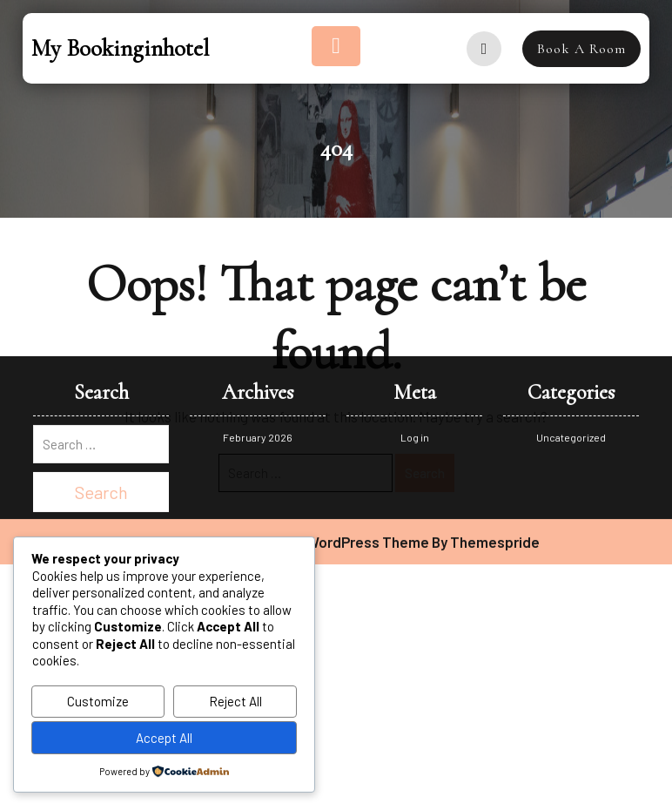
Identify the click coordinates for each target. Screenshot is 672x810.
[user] (484, 49)
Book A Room (581, 49)
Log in (415, 295)
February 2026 (258, 295)
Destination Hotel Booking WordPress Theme (281, 400)
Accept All (164, 738)
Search (425, 473)
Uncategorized (571, 295)
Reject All (235, 701)
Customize (98, 701)
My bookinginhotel (120, 48)
